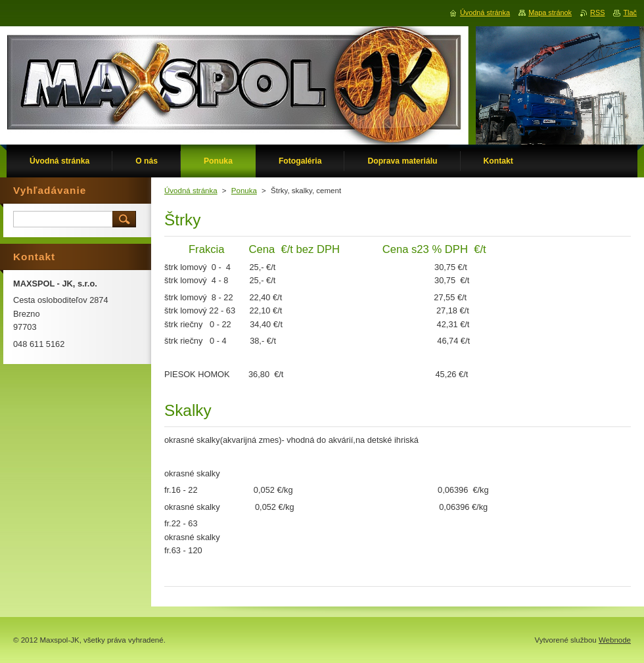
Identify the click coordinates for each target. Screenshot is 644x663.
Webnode (615, 640)
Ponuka (244, 191)
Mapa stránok (550, 12)
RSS (597, 12)
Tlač (630, 12)
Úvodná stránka (191, 191)
